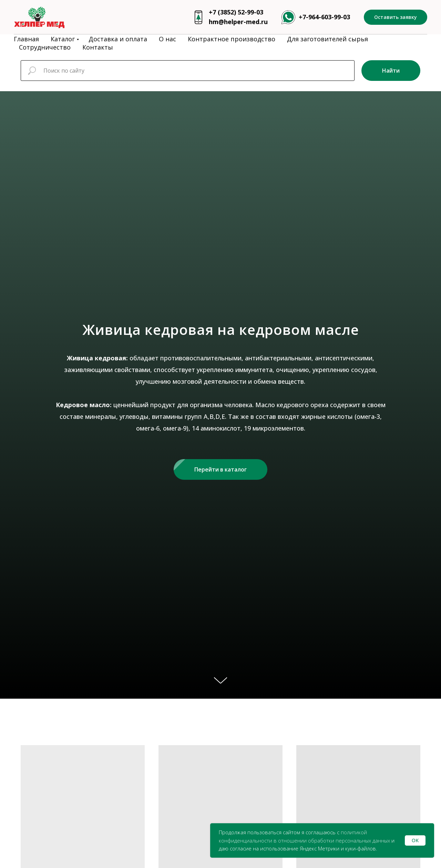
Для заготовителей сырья (327, 39)
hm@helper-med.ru (238, 22)
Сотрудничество (45, 47)
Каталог (63, 39)
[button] (396, 17)
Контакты (98, 47)
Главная (26, 39)
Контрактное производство (232, 39)
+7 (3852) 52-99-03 (236, 12)
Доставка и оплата (118, 39)
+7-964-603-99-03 (324, 17)
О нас (167, 39)
